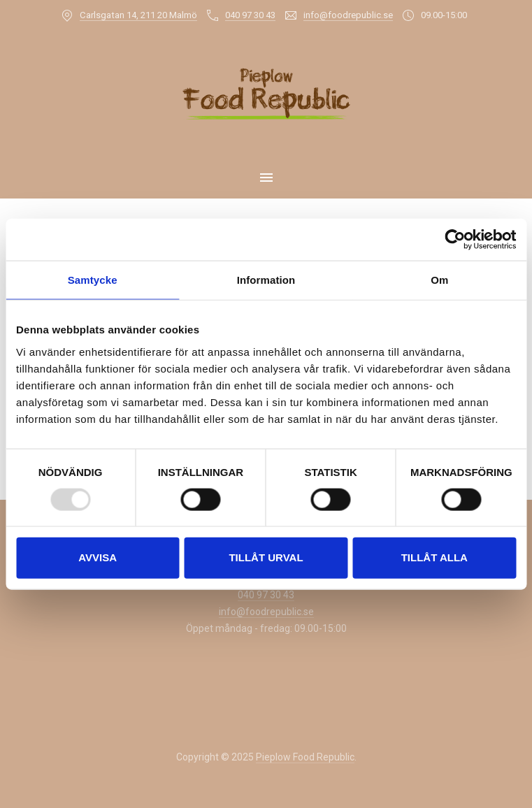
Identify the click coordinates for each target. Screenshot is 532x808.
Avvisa (98, 557)
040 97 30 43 (250, 15)
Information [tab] (266, 280)
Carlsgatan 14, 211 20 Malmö (138, 15)
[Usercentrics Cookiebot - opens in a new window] (455, 240)
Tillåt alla (434, 557)
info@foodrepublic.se (348, 15)
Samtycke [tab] (93, 280)
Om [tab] (439, 280)
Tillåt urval (266, 557)
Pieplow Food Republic (305, 757)
